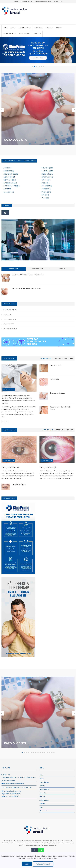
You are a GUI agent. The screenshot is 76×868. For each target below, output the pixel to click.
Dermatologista (10, 310)
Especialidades (27, 2)
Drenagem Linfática (57, 393)
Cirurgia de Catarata (10, 467)
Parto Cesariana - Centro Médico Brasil (26, 288)
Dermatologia (11, 389)
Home (5, 28)
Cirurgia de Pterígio (48, 467)
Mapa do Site (44, 811)
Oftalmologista (10, 329)
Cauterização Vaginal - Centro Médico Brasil (28, 275)
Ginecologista (10, 319)
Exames (59, 28)
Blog (56, 2)
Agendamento (25, 34)
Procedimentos (9, 34)
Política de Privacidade (43, 864)
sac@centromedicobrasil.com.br (13, 784)
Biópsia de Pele (56, 365)
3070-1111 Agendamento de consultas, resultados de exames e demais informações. (18, 777)
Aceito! (27, 864)
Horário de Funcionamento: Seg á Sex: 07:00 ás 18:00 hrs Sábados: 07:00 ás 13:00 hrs (11, 793)
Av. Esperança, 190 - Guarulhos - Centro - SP (16, 787)
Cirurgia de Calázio (19, 484)
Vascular (7, 314)
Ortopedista (9, 324)
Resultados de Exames (43, 2)
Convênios (38, 28)
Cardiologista (19, 140)
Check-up (49, 28)
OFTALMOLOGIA (9, 461)
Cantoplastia (55, 379)
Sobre (16, 2)
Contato (37, 34)
